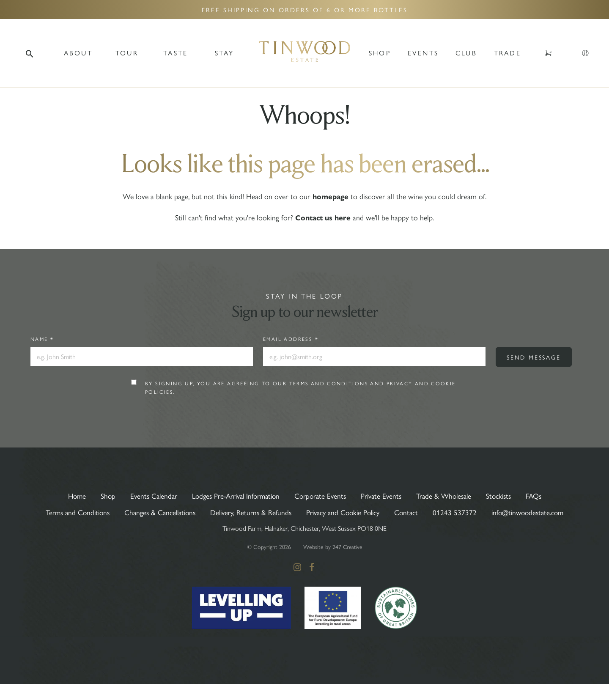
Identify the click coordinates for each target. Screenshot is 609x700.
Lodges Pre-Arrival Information (232, 495)
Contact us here (323, 218)
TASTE (176, 53)
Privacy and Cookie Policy (392, 512)
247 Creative (347, 563)
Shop (380, 53)
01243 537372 (509, 512)
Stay (225, 53)
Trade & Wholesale (451, 495)
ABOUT (78, 53)
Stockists (509, 495)
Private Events (385, 495)
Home (65, 495)
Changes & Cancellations (199, 512)
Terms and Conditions (329, 384)
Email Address (291, 339)
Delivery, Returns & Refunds (295, 512)
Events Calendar (144, 495)
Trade (507, 53)
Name (42, 339)
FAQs (546, 495)
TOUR (127, 53)
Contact (459, 512)
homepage (331, 197)
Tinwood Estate (304, 53)
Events (423, 53)
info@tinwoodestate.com (305, 528)
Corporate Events (322, 495)
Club (466, 53)
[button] (30, 53)
